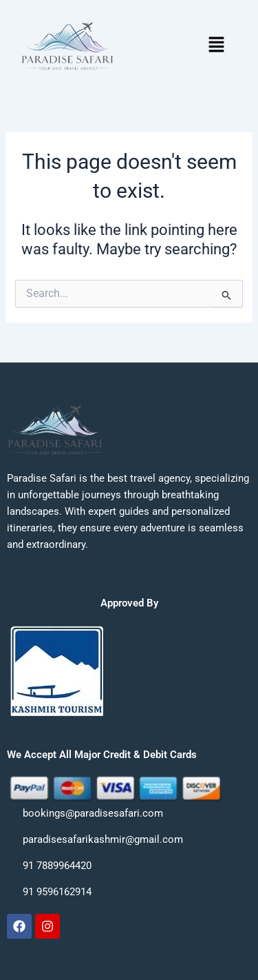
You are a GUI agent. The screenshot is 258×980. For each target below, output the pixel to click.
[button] (216, 46)
